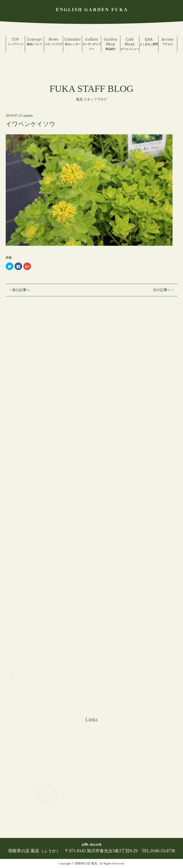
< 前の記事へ (20, 290)
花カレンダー (73, 41)
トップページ (15, 41)
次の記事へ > (163, 290)
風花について (34, 41)
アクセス (168, 41)
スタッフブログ (53, 41)
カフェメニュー (130, 44)
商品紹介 (111, 44)
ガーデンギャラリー (92, 44)
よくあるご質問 (149, 41)
